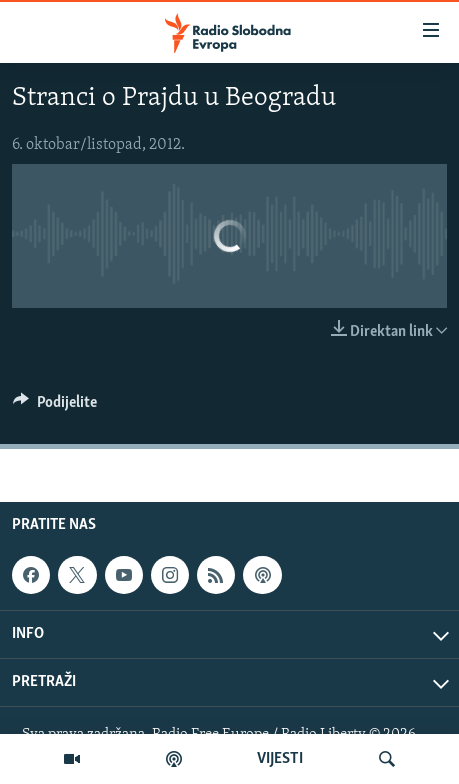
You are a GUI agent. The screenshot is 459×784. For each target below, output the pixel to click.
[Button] (55, 407)
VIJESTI (280, 759)
